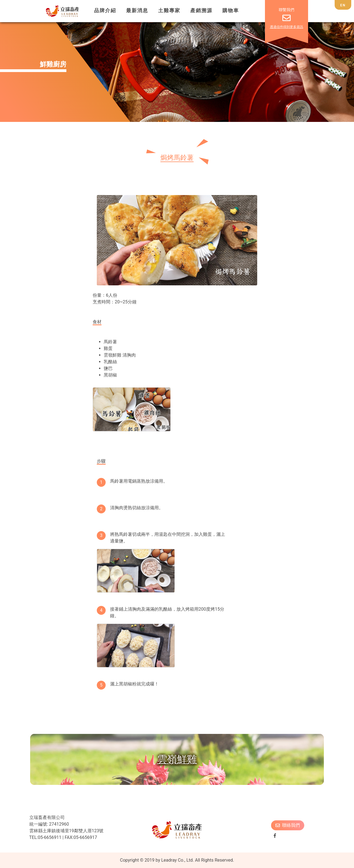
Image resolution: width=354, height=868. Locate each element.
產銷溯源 (201, 11)
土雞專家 (169, 11)
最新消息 (137, 11)
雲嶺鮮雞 (177, 759)
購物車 (231, 11)
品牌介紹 (105, 11)
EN (343, 5)
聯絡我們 (288, 825)
